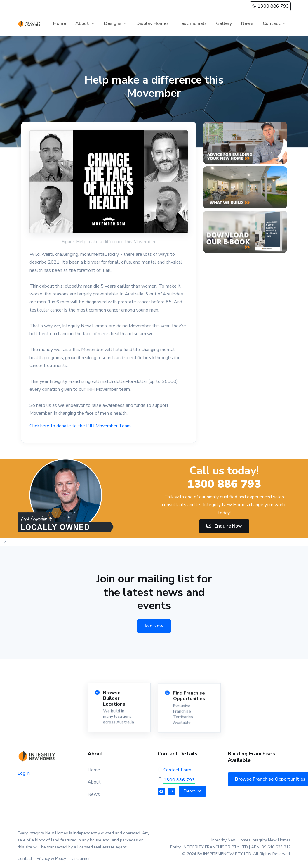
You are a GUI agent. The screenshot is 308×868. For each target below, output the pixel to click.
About (82, 23)
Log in (24, 773)
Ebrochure (193, 791)
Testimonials (192, 23)
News (247, 23)
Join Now (154, 626)
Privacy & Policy (51, 859)
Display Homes (153, 23)
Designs (113, 23)
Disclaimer (80, 859)
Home (60, 23)
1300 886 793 (270, 6)
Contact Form (177, 770)
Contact (272, 23)
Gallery (224, 23)
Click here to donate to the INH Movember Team (80, 426)
